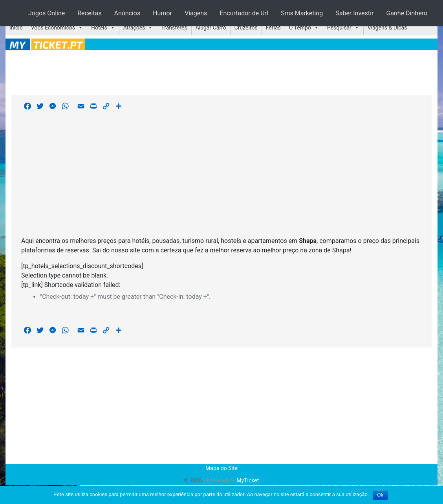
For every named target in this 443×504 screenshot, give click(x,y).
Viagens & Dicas (387, 28)
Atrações (134, 28)
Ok (380, 495)
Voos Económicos (53, 28)
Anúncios (127, 13)
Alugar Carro (211, 28)
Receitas (89, 13)
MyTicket (248, 480)
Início (16, 28)
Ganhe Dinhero (407, 13)
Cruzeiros (246, 28)
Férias (273, 28)
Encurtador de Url (244, 13)
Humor (162, 13)
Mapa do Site (222, 468)
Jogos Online (47, 13)
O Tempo (300, 28)
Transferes (174, 28)
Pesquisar (339, 28)
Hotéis (99, 28)
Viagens (196, 13)
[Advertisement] (222, 71)
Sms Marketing (302, 13)
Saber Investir (354, 13)
